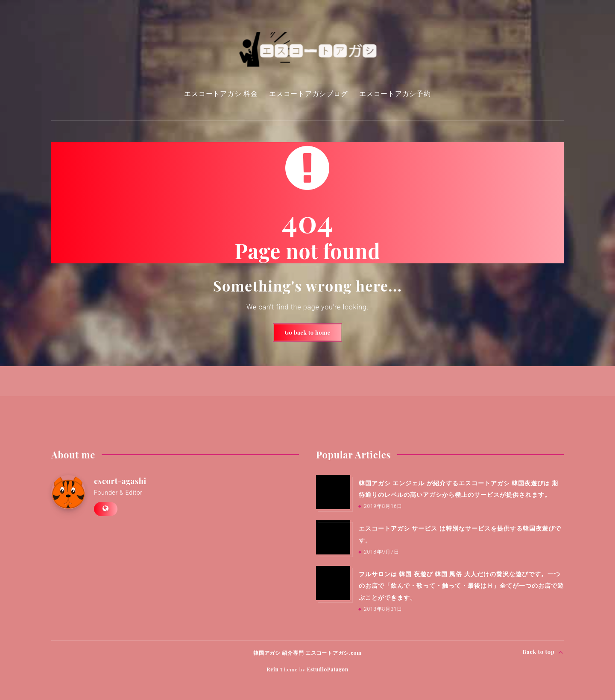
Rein (273, 669)
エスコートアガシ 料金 (221, 94)
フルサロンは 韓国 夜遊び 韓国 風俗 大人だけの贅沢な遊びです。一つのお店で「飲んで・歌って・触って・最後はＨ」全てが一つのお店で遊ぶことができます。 (461, 586)
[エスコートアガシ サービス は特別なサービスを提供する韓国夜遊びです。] (333, 537)
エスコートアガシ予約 (395, 94)
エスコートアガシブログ (308, 94)
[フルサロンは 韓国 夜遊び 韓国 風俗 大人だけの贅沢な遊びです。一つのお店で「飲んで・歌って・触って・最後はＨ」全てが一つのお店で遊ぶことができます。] (333, 583)
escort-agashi (120, 481)
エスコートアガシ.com (334, 653)
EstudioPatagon (327, 669)
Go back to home (308, 332)
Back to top (543, 652)
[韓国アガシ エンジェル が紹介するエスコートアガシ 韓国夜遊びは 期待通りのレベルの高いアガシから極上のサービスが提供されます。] (333, 492)
